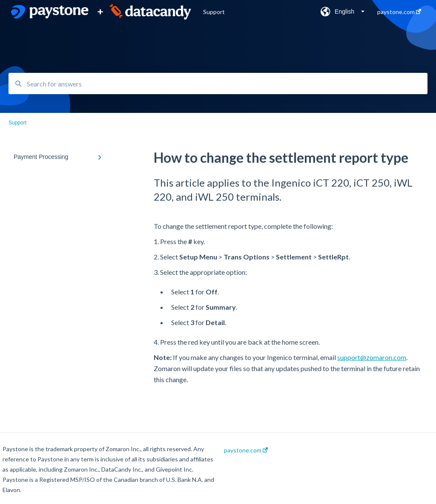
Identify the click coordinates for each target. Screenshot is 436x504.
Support (214, 12)
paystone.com (246, 450)
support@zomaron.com (372, 357)
